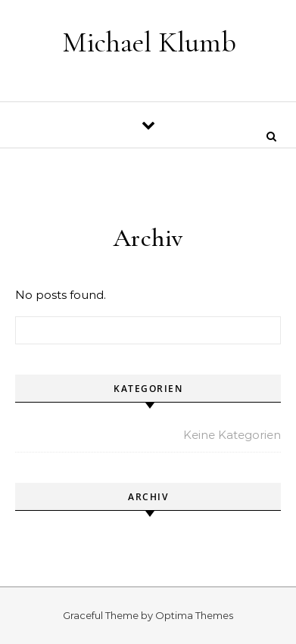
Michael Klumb (149, 42)
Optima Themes (194, 615)
